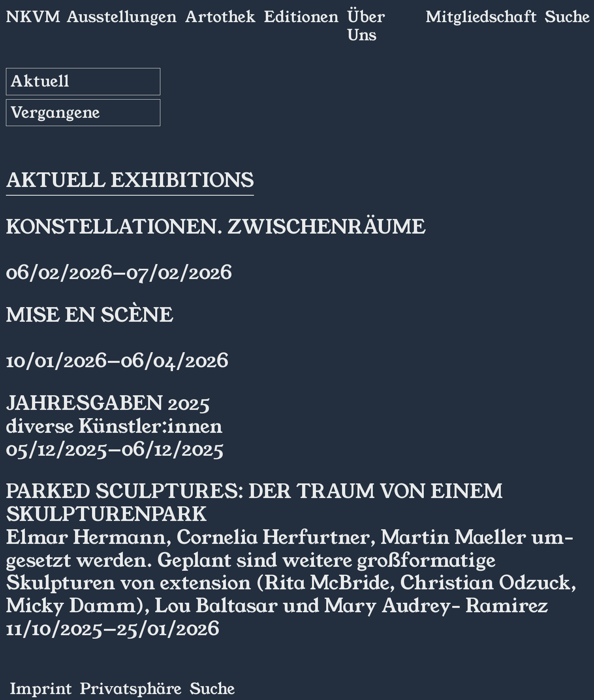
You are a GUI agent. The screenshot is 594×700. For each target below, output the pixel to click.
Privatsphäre (131, 689)
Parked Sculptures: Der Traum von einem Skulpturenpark (254, 503)
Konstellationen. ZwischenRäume (216, 227)
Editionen (301, 17)
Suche (567, 17)
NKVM (33, 17)
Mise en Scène (90, 315)
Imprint (41, 689)
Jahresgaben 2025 (108, 404)
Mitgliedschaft (481, 17)
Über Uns (366, 26)
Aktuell (40, 81)
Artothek (220, 17)
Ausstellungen (122, 17)
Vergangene (55, 113)
